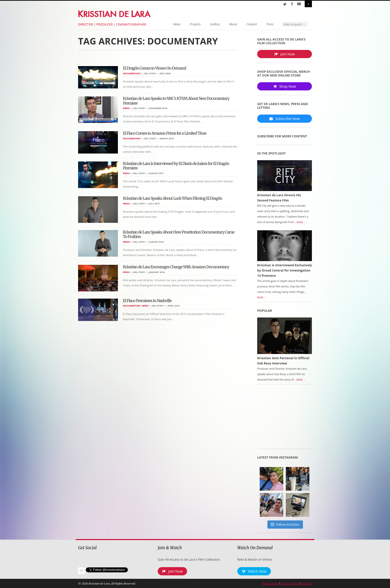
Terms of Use (270, 584)
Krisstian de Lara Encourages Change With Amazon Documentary (176, 267)
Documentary (132, 73)
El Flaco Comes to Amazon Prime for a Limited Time (165, 133)
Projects (195, 24)
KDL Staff (150, 73)
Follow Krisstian (285, 524)
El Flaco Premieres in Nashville (147, 301)
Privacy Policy (290, 584)
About (233, 24)
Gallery (215, 24)
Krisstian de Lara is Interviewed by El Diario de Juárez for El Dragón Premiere (176, 166)
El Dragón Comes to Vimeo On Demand (154, 68)
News (177, 24)
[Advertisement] (285, 418)
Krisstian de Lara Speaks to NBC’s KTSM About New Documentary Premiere (176, 101)
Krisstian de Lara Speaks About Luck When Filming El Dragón (172, 198)
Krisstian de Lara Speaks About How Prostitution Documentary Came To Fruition (179, 234)
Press (270, 24)
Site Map (306, 584)
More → (301, 222)
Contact (252, 24)
